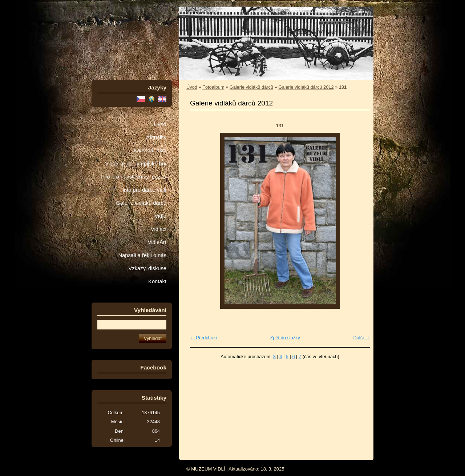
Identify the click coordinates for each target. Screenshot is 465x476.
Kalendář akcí (150, 151)
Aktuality (156, 137)
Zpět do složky (285, 338)
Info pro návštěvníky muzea (134, 177)
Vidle (161, 216)
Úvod (160, 124)
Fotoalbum (213, 87)
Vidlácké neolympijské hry (136, 164)
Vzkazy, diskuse (147, 268)
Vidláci (159, 229)
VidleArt (157, 242)
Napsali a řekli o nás (142, 255)
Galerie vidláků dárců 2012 (306, 87)
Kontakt (157, 281)
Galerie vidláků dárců (141, 203)
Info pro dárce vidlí (144, 190)
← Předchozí (203, 338)
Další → (361, 338)
